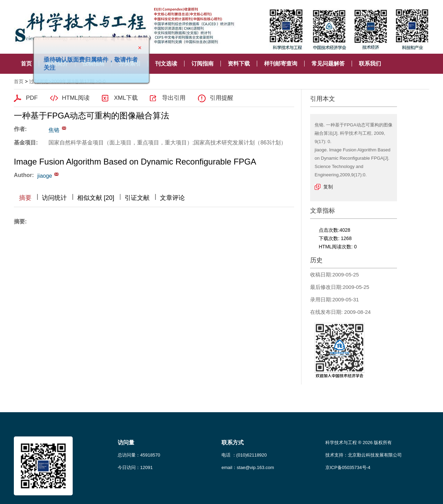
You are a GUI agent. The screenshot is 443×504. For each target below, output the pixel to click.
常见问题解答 (328, 64)
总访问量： (139, 455)
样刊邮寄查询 (281, 64)
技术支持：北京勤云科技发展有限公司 (364, 455)
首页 (26, 64)
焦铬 (54, 130)
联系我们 (370, 64)
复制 (328, 187)
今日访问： (135, 467)
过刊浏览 (39, 81)
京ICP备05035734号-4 (348, 467)
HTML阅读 (76, 98)
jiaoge (45, 176)
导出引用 (174, 98)
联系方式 (233, 443)
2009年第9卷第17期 (73, 81)
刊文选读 (166, 64)
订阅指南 (202, 64)
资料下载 (239, 64)
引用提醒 (221, 98)
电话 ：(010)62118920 (244, 455)
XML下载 (126, 98)
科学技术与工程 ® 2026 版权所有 (359, 443)
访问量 (126, 443)
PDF (32, 98)
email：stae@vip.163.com (248, 467)
